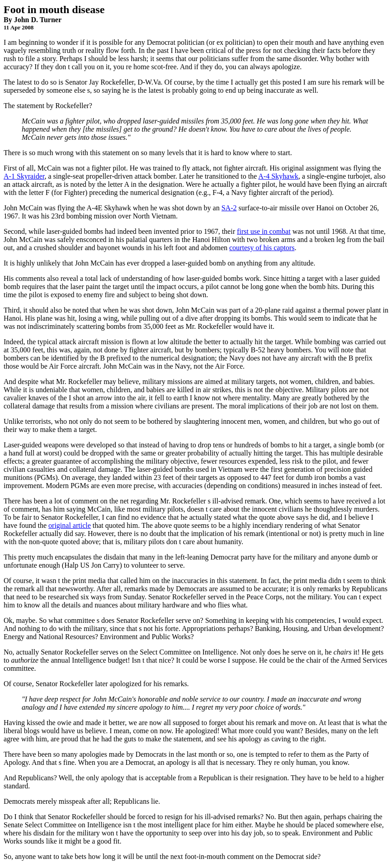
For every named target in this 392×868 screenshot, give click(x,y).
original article (70, 525)
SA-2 (229, 208)
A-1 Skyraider (24, 176)
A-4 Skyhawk (278, 176)
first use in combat (264, 231)
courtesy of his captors (262, 248)
